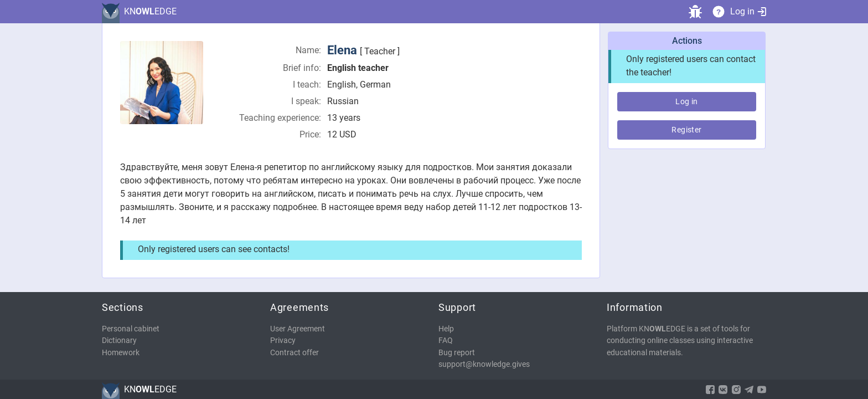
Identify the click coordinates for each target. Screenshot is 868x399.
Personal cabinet (131, 329)
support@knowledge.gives (484, 364)
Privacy (283, 341)
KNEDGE (150, 11)
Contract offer (294, 353)
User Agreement (298, 329)
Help (446, 329)
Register (686, 130)
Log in (748, 11)
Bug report (457, 353)
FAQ (446, 341)
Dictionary (119, 341)
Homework (121, 353)
